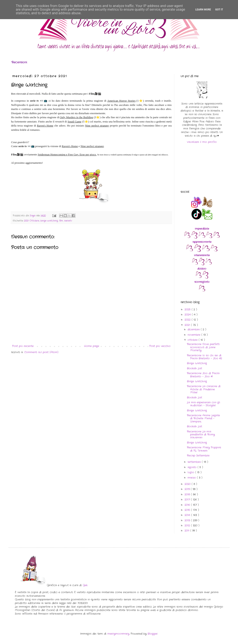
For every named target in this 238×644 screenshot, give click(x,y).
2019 (188, 489)
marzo (192, 478)
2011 (187, 531)
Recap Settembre (198, 456)
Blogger (153, 634)
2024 (188, 315)
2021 (188, 325)
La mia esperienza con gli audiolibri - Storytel (204, 404)
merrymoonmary (118, 634)
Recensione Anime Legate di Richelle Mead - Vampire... (203, 418)
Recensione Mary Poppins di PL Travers (204, 449)
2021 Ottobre (32, 221)
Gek (85, 585)
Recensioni (19, 62)
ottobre (193, 340)
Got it (219, 10)
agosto (193, 467)
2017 (188, 500)
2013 (188, 520)
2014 (188, 515)
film (61, 221)
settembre (195, 462)
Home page (92, 346)
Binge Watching (197, 363)
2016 (188, 505)
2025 (188, 309)
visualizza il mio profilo (202, 142)
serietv (68, 221)
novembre (195, 335)
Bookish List (195, 368)
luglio (191, 472)
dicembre (194, 329)
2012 (188, 525)
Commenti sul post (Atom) (41, 352)
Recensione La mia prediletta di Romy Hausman (201, 435)
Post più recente (23, 346)
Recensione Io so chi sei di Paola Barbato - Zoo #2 (205, 357)
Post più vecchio (160, 346)
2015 (188, 510)
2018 (188, 494)
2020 (188, 484)
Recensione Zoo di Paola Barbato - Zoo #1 (203, 375)
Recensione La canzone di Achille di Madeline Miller (204, 389)
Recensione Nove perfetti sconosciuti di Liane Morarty (203, 347)
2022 (188, 320)
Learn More (203, 10)
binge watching (49, 221)
